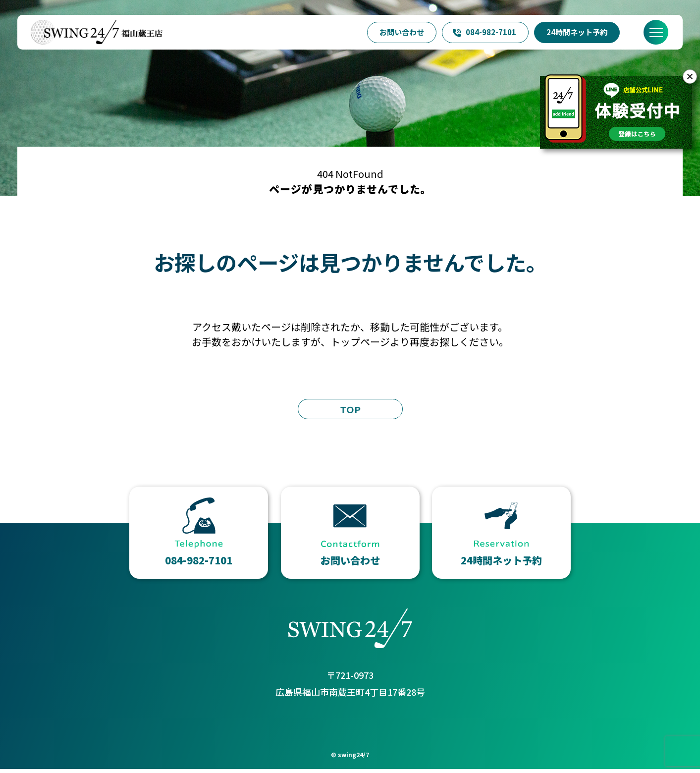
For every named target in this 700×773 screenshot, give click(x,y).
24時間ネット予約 (577, 32)
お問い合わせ (402, 32)
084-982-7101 (484, 32)
